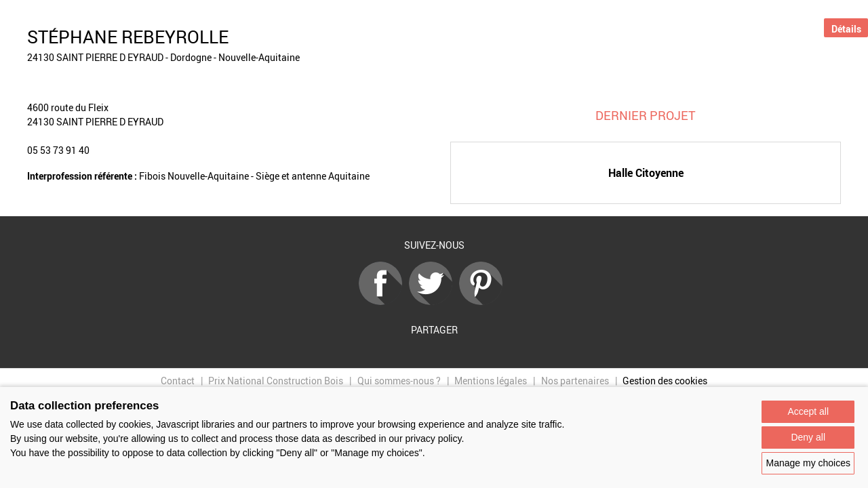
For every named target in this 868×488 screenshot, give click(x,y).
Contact (178, 381)
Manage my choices (808, 463)
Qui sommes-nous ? (399, 381)
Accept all (808, 411)
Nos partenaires (575, 381)
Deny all (808, 437)
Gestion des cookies (665, 381)
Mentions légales (491, 381)
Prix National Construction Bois (276, 381)
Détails (846, 29)
